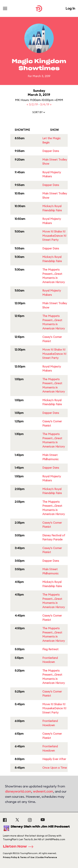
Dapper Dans (51, 151)
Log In (70, 8)
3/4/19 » (46, 104)
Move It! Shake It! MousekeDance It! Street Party (54, 236)
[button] (39, 113)
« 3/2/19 (33, 104)
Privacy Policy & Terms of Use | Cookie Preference (30, 857)
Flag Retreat (50, 649)
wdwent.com (43, 791)
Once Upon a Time (55, 768)
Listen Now (19, 847)
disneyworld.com (18, 791)
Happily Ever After (54, 759)
